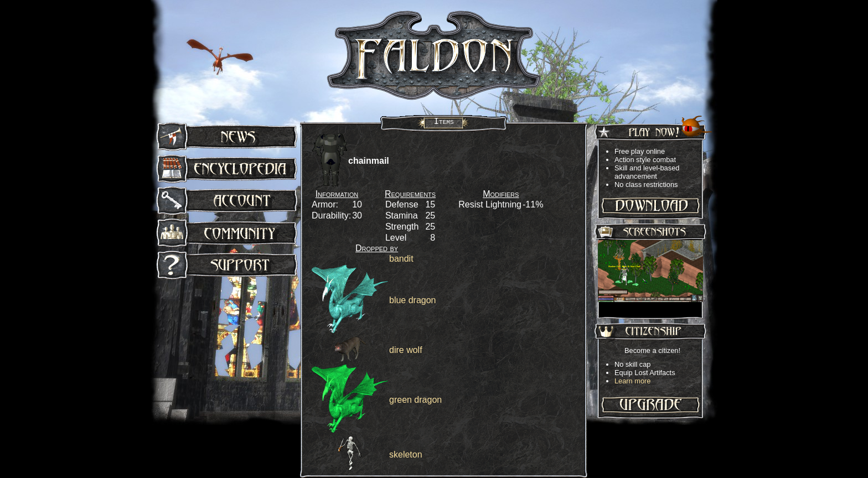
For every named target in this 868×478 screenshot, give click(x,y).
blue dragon (413, 300)
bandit (401, 259)
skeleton (406, 454)
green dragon (415, 400)
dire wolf (406, 350)
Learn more (632, 381)
